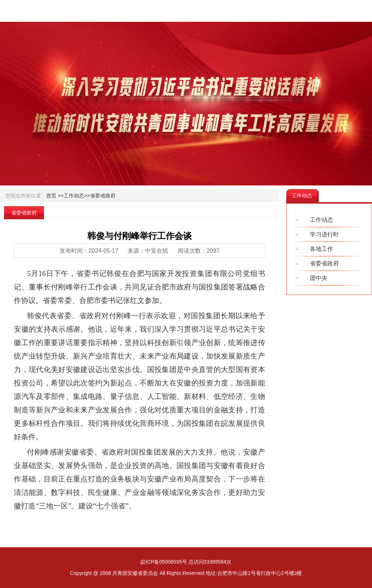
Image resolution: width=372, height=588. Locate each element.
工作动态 (322, 220)
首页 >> (55, 196)
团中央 (319, 278)
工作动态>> (77, 196)
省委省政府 (103, 196)
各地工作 (322, 249)
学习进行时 (324, 234)
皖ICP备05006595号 (164, 562)
